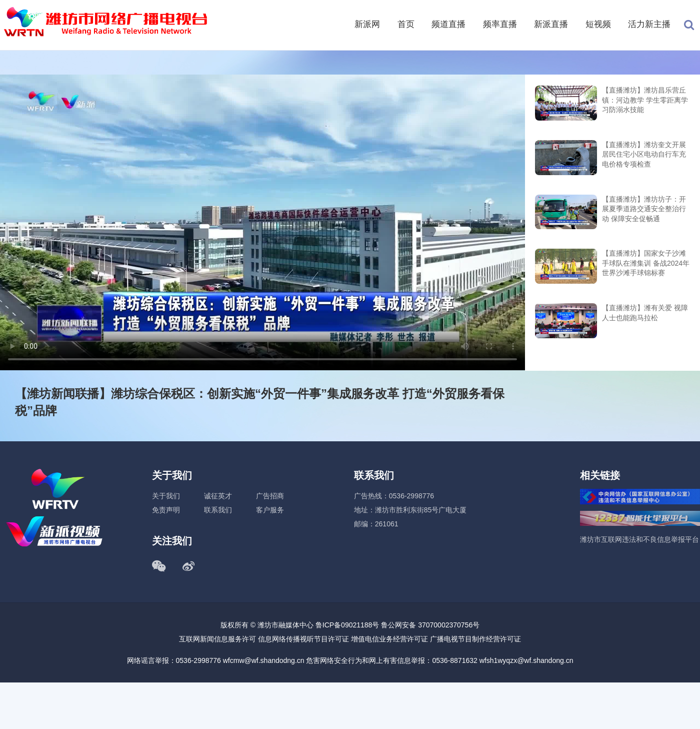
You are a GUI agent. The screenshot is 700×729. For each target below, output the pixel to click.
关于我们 (166, 496)
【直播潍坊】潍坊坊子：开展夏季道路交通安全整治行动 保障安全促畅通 (644, 209)
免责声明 (166, 510)
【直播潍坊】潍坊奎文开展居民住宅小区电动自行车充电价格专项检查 (644, 154)
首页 (406, 24)
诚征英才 (218, 496)
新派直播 (551, 24)
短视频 (598, 24)
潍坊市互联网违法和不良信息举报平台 (639, 539)
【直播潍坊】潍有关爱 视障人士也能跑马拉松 (645, 313)
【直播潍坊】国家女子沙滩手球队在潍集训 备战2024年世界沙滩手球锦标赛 (646, 263)
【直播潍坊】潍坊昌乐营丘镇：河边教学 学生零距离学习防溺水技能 (645, 100)
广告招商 (270, 496)
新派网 (367, 24)
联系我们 (218, 510)
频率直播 (500, 24)
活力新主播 (649, 24)
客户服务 (270, 510)
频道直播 (448, 24)
